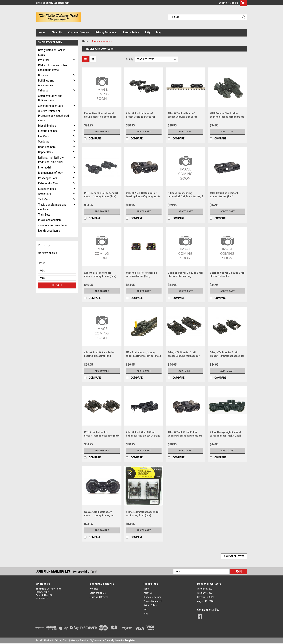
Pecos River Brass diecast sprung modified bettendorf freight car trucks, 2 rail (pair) (101, 117)
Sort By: (130, 59)
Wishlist (94, 589)
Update (57, 285)
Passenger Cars (48, 178)
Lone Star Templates (125, 640)
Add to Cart (102, 132)
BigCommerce (97, 640)
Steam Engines (47, 189)
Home (42, 32)
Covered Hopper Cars (51, 106)
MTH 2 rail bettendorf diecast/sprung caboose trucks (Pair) (102, 436)
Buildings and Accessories (46, 83)
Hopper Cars (45, 152)
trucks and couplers (50, 220)
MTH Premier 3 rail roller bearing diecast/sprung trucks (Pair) (227, 117)
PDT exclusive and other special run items (53, 68)
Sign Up (234, 3)
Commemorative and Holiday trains (50, 98)
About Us (57, 32)
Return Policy (131, 32)
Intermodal (44, 167)
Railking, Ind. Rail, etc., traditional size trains (52, 160)
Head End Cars (47, 147)
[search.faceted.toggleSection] (44, 263)
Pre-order (44, 60)
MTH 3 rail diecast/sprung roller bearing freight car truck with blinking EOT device (143, 356)
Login (222, 3)
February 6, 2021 (205, 589)
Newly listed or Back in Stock (52, 52)
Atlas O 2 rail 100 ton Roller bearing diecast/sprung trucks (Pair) (143, 196)
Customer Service (79, 32)
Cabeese (43, 90)
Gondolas (44, 141)
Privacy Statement (106, 32)
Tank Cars (44, 199)
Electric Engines (48, 131)
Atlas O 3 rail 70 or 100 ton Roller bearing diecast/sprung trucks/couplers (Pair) (143, 436)
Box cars (43, 75)
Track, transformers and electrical (52, 207)
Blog (159, 32)
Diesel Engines (47, 126)
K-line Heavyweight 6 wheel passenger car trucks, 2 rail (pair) (225, 436)
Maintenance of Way (50, 173)
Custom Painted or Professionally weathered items (53, 116)
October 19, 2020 (206, 597)
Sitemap (74, 640)
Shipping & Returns (99, 597)
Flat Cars (43, 136)
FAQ (147, 32)
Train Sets (44, 214)
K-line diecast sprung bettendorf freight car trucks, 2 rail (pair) (185, 196)
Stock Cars (44, 194)
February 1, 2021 (205, 593)
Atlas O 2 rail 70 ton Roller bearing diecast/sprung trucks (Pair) (185, 436)
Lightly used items (49, 231)
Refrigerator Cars (48, 183)
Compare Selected (234, 556)
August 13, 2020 (205, 601)
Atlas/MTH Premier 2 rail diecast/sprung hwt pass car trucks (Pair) (184, 356)
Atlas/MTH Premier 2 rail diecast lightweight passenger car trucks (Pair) (227, 356)
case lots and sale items (53, 225)
